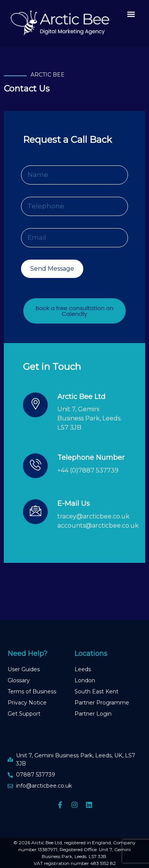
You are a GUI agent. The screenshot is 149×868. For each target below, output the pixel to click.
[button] (131, 14)
